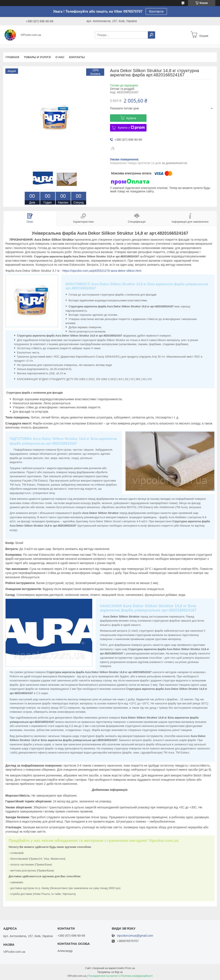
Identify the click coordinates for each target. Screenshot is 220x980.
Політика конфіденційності (137, 976)
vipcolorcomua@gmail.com (135, 936)
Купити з (131, 128)
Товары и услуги (37, 57)
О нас (60, 57)
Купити (131, 118)
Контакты (77, 57)
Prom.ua (130, 968)
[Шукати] (151, 35)
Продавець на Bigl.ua (110, 972)
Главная (12, 57)
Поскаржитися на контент (104, 976)
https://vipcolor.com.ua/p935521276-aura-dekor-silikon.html (102, 271)
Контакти (156, 11)
